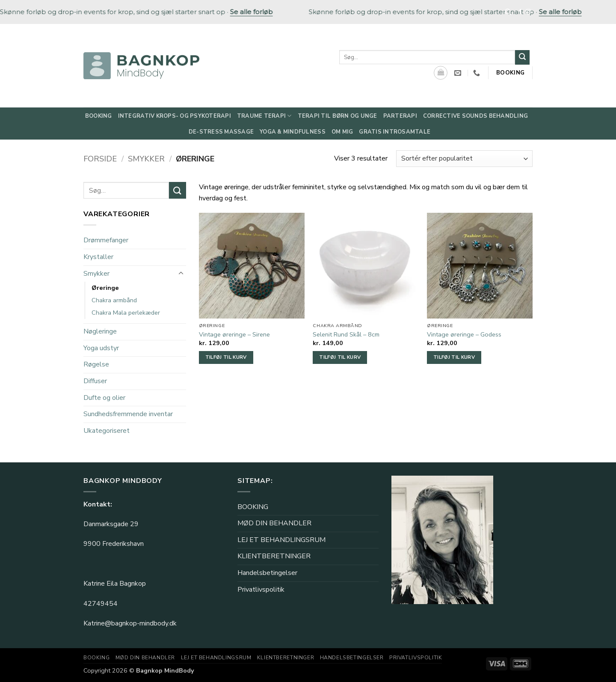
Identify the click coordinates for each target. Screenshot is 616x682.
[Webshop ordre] (464, 159)
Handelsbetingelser (267, 573)
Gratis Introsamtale (395, 132)
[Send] (522, 57)
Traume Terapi (264, 116)
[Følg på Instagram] (528, 12)
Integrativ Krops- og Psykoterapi (175, 116)
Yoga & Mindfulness (293, 132)
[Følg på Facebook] (520, 12)
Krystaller (98, 257)
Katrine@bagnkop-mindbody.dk (130, 623)
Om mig (342, 132)
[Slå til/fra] (181, 274)
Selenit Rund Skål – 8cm (346, 335)
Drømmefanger (106, 240)
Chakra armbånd (114, 300)
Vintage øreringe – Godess (464, 335)
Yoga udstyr (101, 348)
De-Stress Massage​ (221, 132)
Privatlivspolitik (261, 590)
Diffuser (95, 381)
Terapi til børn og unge (338, 116)
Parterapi (400, 116)
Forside (100, 159)
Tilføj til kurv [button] (226, 357)
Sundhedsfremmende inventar (128, 414)
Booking (99, 116)
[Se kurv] (441, 73)
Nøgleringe (100, 331)
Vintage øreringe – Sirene (234, 335)
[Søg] (508, 12)
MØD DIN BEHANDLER (274, 523)
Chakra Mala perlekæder (126, 313)
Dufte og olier (104, 398)
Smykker (146, 159)
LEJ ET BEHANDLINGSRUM (281, 540)
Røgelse (96, 365)
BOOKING (253, 507)
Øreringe (105, 288)
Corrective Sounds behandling (475, 116)
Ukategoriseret (107, 431)
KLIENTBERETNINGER (274, 556)
